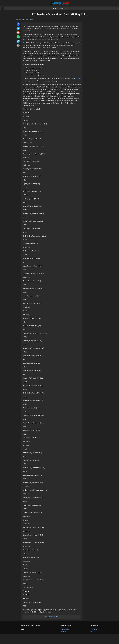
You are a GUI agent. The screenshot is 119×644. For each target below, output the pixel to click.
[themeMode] (117, 8)
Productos (94, 639)
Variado (93, 642)
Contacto (63, 642)
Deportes (19, 20)
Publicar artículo (59, 8)
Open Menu (2, 9)
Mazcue (32, 20)
